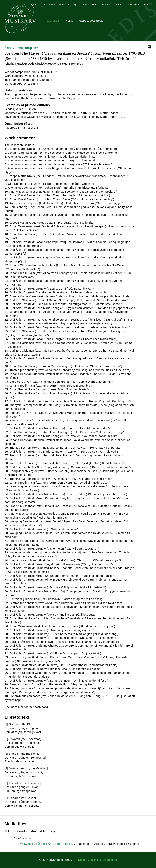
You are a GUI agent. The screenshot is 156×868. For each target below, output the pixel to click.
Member (106, 5)
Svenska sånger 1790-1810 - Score (47, 844)
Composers (53, 21)
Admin (119, 5)
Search (147, 5)
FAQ (95, 5)
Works (69, 21)
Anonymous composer (21, 48)
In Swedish (133, 5)
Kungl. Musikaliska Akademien (98, 860)
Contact (33, 5)
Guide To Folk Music (91, 21)
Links (85, 5)
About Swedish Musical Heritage (60, 5)
